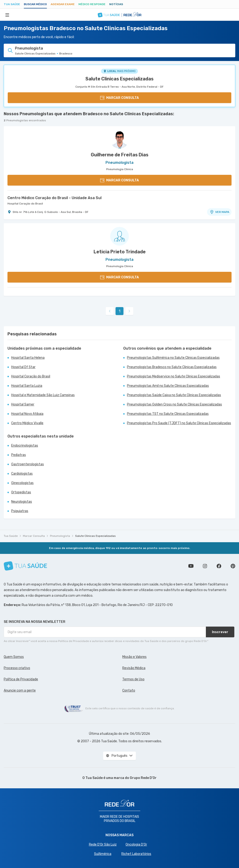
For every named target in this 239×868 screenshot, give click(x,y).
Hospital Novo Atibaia (27, 414)
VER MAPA (219, 212)
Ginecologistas (22, 483)
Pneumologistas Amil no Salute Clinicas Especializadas (168, 386)
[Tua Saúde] (25, 566)
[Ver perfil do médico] (119, 139)
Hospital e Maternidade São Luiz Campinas (43, 395)
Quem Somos (14, 657)
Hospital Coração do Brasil (25, 204)
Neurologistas (22, 502)
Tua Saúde (12, 4)
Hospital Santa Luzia (27, 386)
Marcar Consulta (34, 536)
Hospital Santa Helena (28, 358)
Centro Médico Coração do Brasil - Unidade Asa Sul (54, 198)
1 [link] (120, 311)
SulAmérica (103, 854)
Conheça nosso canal (191, 566)
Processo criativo (17, 668)
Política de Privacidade (21, 679)
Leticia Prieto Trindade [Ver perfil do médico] (120, 252)
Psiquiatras (20, 511)
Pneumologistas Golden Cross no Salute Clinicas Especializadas (174, 404)
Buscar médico (35, 4)
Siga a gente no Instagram (205, 566)
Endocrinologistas (25, 446)
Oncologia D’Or (136, 845)
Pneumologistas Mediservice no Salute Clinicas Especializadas (174, 376)
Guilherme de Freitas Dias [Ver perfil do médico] (120, 155)
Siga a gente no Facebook (219, 566)
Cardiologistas (22, 474)
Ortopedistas (21, 492)
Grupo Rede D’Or (143, 778)
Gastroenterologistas (28, 464)
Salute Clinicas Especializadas (119, 79)
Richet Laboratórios (136, 854)
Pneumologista (60, 536)
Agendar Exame (63, 4)
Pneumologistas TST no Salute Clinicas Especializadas (168, 414)
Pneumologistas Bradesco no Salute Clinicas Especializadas (172, 367)
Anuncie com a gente (20, 690)
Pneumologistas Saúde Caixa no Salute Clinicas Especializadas (174, 395)
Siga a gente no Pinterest (233, 566)
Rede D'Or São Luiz (103, 845)
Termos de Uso (133, 679)
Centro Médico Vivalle (27, 423)
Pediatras (19, 455)
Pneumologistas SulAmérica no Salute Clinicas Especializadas (173, 358)
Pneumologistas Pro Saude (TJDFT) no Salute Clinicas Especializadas (179, 423)
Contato (129, 690)
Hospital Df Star (23, 367)
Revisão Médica (134, 668)
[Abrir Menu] (7, 15)
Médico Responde (92, 4)
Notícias (116, 4)
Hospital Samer (23, 404)
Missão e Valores (134, 657)
